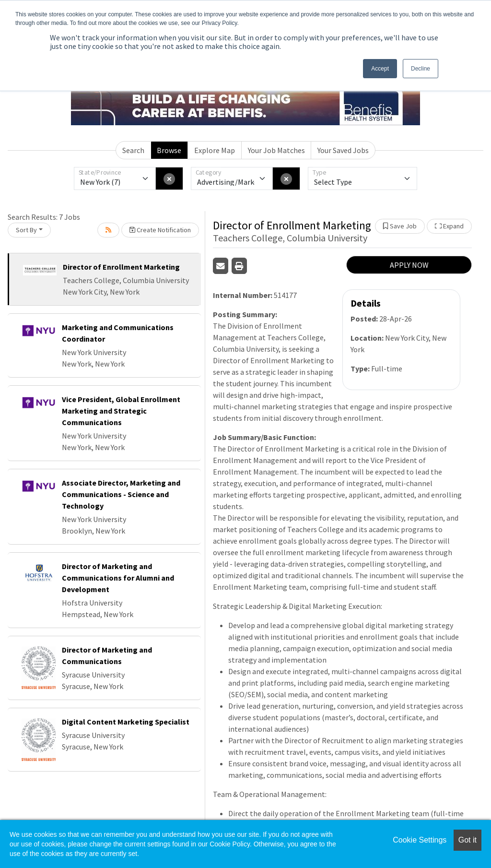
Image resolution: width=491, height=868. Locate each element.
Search (133, 150)
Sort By (26, 230)
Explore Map (215, 150)
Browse (169, 150)
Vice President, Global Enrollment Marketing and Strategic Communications (121, 411)
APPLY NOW (409, 265)
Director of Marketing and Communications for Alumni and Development (118, 578)
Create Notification (160, 230)
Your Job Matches (276, 150)
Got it (468, 840)
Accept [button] (380, 69)
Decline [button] (421, 69)
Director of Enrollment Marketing (121, 267)
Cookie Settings (420, 840)
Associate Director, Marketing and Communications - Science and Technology (121, 494)
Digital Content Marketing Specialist (126, 722)
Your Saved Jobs (343, 150)
